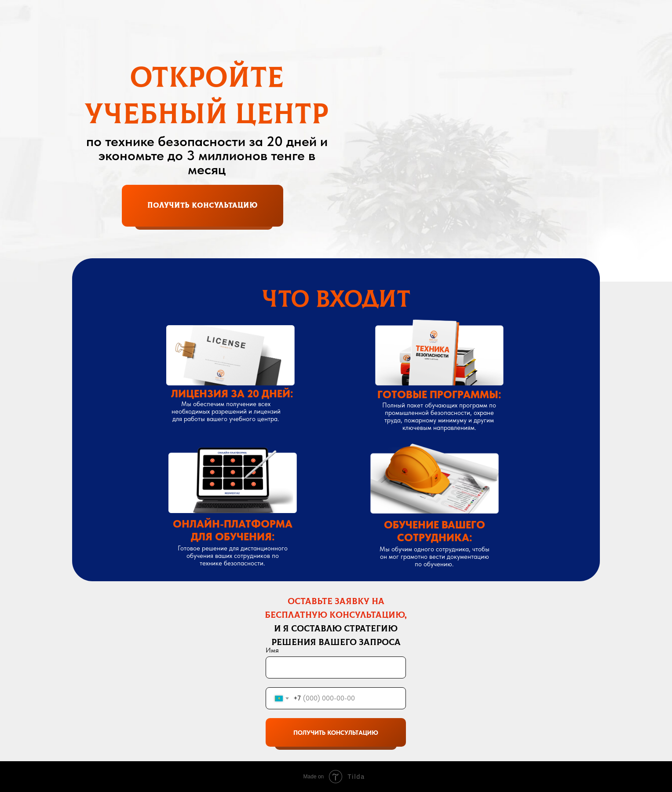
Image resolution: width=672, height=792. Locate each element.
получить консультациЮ (203, 205)
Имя (272, 650)
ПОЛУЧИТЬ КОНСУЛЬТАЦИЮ (336, 733)
